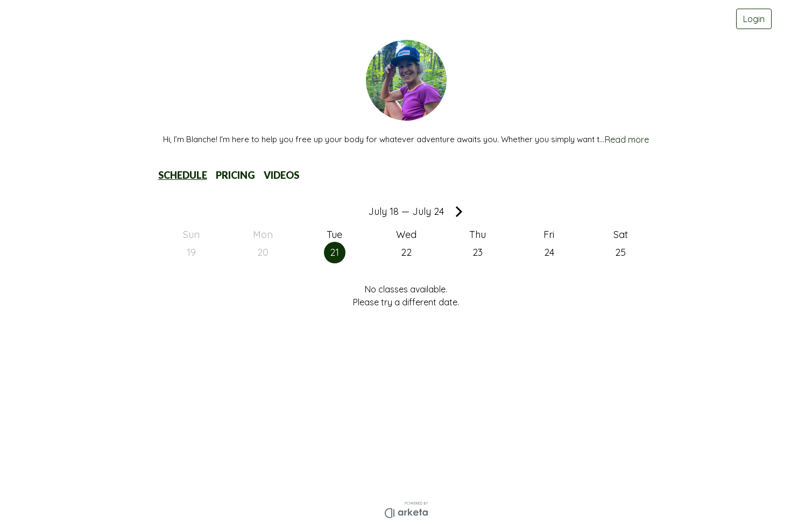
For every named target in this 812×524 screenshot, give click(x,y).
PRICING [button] (235, 175)
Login (754, 19)
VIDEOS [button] (281, 175)
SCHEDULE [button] (183, 175)
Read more (627, 139)
